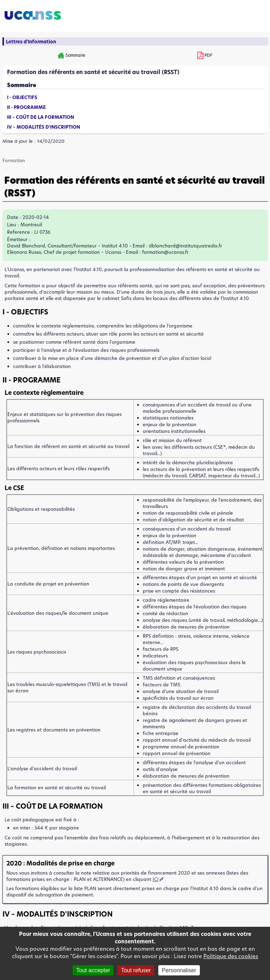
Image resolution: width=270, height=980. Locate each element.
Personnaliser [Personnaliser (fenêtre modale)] (179, 970)
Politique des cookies (231, 956)
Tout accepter (93, 970)
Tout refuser (136, 970)
